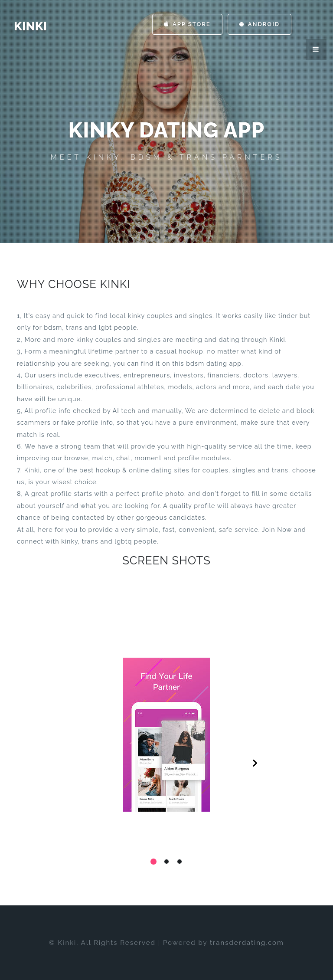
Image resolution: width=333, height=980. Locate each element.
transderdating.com (247, 943)
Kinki (30, 26)
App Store (187, 24)
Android (260, 24)
